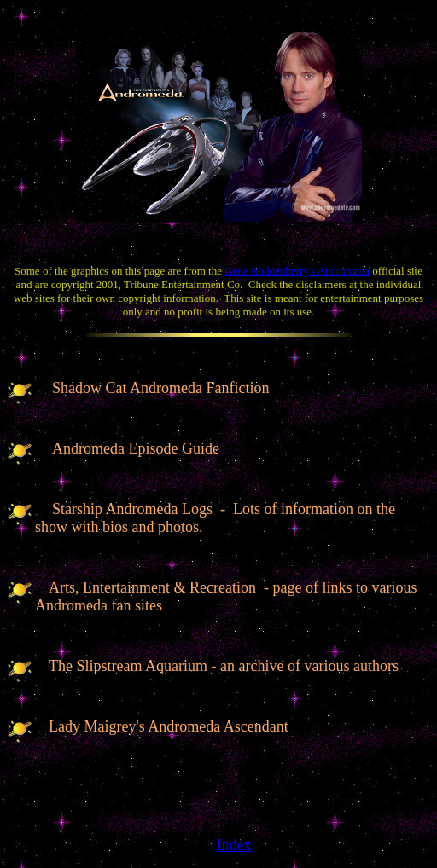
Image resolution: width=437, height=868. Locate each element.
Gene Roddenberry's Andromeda (297, 271)
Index (234, 845)
